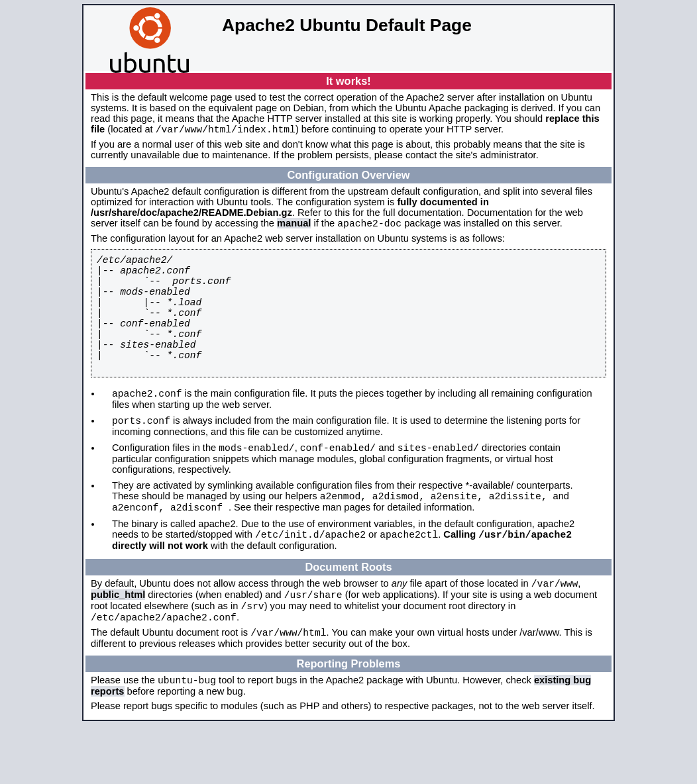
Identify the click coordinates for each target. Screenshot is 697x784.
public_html (118, 644)
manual (294, 227)
